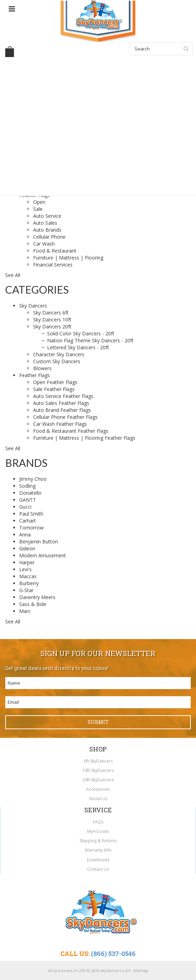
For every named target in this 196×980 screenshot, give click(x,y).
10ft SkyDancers (98, 770)
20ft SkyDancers (98, 780)
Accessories (98, 789)
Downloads (98, 860)
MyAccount (98, 831)
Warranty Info (98, 850)
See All (13, 275)
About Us (98, 799)
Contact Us (98, 869)
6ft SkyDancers (98, 761)
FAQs (98, 822)
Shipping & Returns (98, 841)
